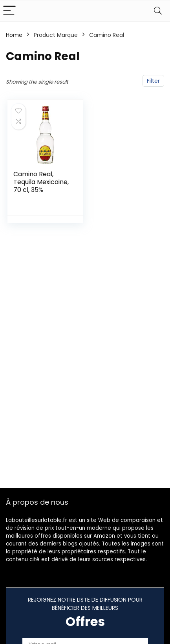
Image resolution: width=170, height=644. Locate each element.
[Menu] (9, 11)
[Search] (158, 11)
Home (14, 35)
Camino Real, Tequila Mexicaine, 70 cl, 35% (41, 182)
